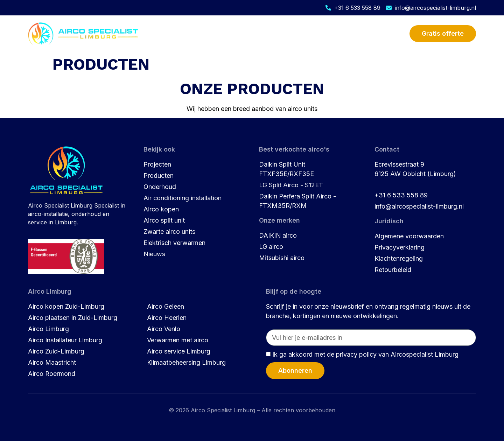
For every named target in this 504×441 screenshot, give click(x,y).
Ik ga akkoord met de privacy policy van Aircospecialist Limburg (365, 354)
